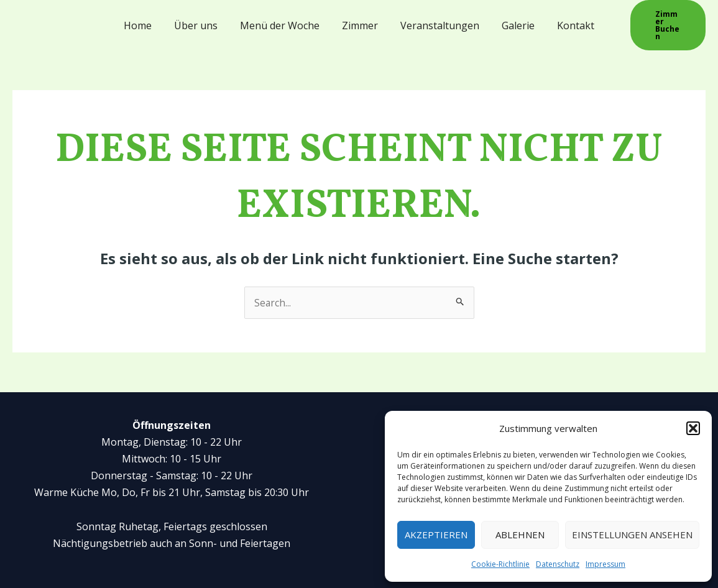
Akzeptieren (436, 535)
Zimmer (360, 22)
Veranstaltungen (437, 22)
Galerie (513, 22)
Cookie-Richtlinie (500, 564)
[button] (693, 428)
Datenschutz (558, 564)
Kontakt (568, 22)
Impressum (605, 564)
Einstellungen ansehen (632, 535)
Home (145, 22)
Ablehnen (520, 535)
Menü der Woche (282, 22)
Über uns (201, 22)
